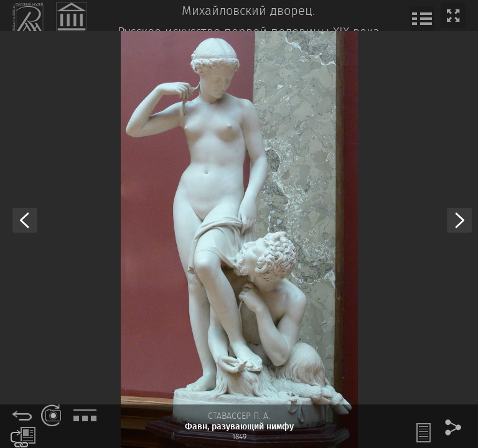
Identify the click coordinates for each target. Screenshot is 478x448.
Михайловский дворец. (248, 12)
